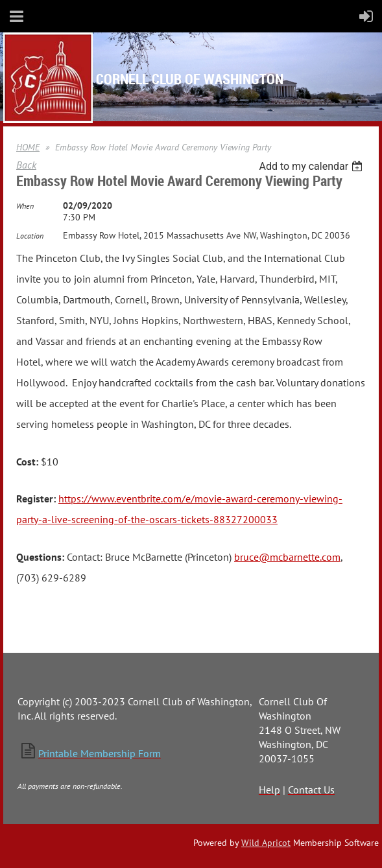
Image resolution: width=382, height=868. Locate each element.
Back (26, 165)
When (25, 206)
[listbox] (312, 166)
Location (30, 236)
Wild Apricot (266, 843)
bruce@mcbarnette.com (287, 557)
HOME (28, 147)
